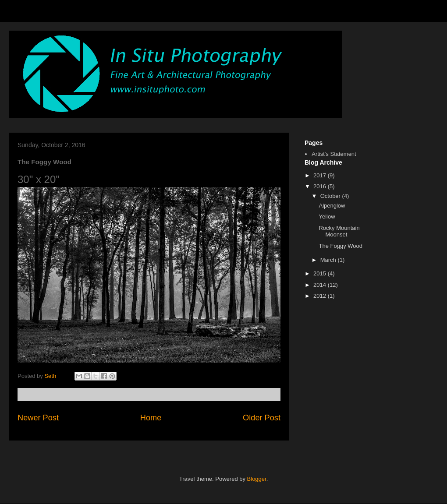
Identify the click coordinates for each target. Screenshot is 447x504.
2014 (321, 285)
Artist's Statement (334, 154)
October (331, 196)
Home (151, 418)
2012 (321, 296)
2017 (321, 175)
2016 (321, 186)
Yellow (327, 217)
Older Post (262, 418)
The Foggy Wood (340, 246)
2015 (321, 273)
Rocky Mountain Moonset (339, 231)
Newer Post (38, 418)
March (329, 260)
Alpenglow (332, 206)
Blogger (257, 479)
